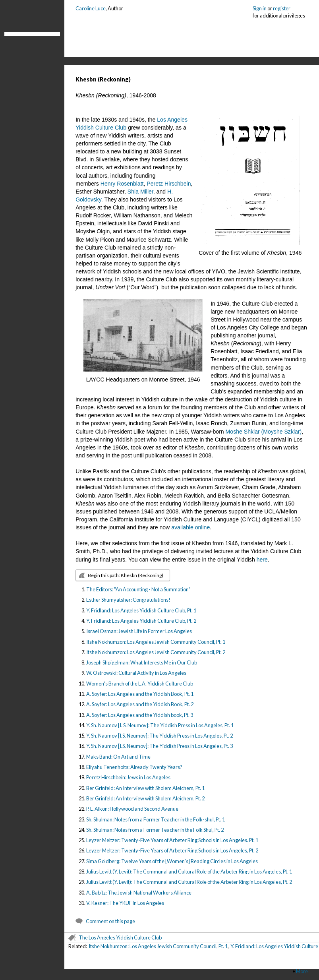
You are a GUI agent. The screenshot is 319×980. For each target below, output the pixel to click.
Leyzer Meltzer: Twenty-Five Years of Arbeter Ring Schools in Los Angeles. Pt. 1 (172, 840)
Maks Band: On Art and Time (118, 757)
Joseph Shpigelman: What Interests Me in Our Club (142, 662)
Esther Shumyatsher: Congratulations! (128, 600)
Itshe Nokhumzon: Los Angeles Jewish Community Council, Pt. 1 (156, 642)
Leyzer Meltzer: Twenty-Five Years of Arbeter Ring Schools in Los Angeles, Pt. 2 (172, 850)
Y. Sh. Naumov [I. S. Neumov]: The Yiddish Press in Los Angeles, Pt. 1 (160, 725)
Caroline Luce (91, 8)
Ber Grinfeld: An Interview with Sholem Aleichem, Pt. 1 (145, 788)
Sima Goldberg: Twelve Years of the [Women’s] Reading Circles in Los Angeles (172, 861)
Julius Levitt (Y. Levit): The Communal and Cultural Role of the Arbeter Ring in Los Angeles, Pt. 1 (189, 872)
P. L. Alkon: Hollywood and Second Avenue (132, 809)
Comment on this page (110, 921)
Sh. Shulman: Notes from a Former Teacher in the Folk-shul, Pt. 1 (156, 819)
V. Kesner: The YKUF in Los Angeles (125, 903)
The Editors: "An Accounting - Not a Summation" (138, 589)
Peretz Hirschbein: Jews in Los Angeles (128, 777)
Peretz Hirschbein (169, 184)
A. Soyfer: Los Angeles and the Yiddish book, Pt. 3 (140, 715)
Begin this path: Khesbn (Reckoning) (126, 575)
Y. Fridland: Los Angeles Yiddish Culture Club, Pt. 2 (141, 621)
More (302, 971)
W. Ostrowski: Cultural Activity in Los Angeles (136, 673)
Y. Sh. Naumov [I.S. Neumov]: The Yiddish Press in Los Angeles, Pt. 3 (159, 746)
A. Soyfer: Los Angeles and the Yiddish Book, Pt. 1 (140, 694)
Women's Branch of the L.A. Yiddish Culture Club (140, 684)
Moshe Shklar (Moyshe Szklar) (264, 432)
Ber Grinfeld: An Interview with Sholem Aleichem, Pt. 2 (145, 798)
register (282, 8)
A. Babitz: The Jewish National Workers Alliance (139, 893)
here (262, 560)
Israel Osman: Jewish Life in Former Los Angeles (139, 631)
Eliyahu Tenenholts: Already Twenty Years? (134, 767)
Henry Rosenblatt (122, 184)
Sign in (260, 8)
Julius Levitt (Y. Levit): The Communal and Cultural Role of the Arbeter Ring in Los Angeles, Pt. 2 (189, 882)
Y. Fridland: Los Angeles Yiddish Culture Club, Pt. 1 (141, 610)
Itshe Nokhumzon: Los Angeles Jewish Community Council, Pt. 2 (156, 652)
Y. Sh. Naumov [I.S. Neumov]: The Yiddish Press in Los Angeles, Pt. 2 (159, 736)
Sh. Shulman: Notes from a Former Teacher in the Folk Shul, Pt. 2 (155, 830)
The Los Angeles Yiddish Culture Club (120, 937)
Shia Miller (140, 192)
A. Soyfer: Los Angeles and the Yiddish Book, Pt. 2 (140, 704)
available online (190, 527)
